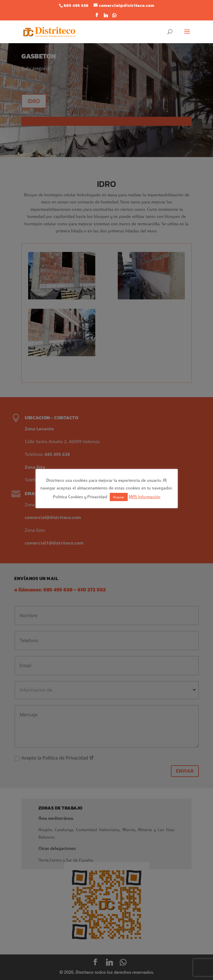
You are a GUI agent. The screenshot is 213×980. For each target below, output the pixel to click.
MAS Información (145, 497)
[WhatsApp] (114, 17)
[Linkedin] (106, 17)
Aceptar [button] (119, 497)
